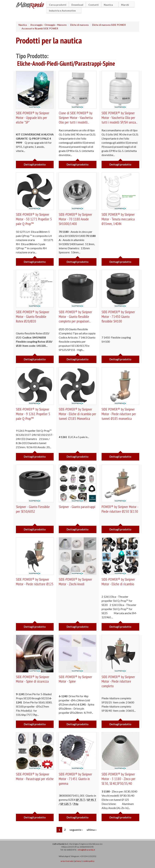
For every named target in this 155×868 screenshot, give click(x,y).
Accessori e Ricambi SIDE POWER (40, 28)
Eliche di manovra (79, 25)
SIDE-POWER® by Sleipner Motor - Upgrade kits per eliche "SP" (33, 117)
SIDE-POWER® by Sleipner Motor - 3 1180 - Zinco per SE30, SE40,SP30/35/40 (119, 779)
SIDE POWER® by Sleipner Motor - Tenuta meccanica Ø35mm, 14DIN (118, 219)
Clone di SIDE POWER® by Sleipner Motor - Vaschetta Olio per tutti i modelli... (76, 117)
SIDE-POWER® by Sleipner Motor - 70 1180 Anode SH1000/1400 (76, 219)
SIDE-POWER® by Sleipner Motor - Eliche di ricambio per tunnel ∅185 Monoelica (77, 414)
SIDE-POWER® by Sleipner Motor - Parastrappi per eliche (33, 779)
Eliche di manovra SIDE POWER (109, 25)
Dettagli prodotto (35, 164)
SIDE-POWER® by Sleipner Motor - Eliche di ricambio (119, 582)
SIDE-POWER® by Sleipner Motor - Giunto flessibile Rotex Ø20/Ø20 (33, 316)
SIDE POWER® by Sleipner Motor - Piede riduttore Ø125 (33, 584)
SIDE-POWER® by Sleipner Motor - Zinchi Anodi (76, 582)
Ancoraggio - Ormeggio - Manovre (48, 25)
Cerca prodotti (58, 5)
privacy (78, 861)
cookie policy (88, 861)
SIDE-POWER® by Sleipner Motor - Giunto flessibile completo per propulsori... (76, 316)
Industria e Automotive (63, 11)
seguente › (76, 830)
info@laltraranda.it (86, 850)
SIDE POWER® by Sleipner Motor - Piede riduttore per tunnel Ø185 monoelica (119, 414)
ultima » (92, 830)
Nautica (109, 5)
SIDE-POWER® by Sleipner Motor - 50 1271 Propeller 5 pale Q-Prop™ (34, 219)
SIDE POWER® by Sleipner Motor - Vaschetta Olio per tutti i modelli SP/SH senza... (120, 117)
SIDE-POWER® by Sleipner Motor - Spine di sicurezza (33, 679)
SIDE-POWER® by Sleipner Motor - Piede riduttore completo (119, 681)
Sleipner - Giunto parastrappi (77, 507)
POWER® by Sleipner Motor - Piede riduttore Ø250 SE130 (120, 509)
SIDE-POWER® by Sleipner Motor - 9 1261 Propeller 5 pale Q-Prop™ (34, 414)
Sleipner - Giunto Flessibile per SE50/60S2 (33, 509)
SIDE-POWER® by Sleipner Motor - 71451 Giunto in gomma (76, 779)
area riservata (67, 861)
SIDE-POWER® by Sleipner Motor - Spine (76, 679)
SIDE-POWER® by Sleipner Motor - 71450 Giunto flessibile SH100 (119, 316)
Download (77, 5)
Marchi (126, 5)
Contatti (94, 5)
